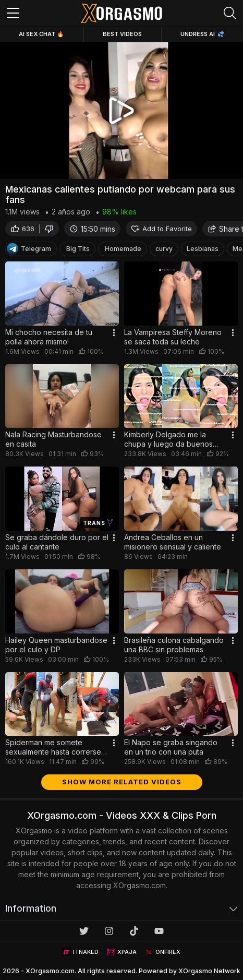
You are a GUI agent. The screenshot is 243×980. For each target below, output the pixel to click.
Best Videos (122, 34)
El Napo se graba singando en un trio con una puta (171, 747)
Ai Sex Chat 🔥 (41, 34)
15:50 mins (92, 229)
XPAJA (122, 952)
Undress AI (202, 34)
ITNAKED (81, 952)
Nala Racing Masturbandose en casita (53, 439)
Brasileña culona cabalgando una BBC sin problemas (174, 645)
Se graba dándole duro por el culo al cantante (57, 542)
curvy (164, 249)
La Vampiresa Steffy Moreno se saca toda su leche (173, 337)
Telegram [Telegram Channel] (29, 249)
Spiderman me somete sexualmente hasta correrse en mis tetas (53, 747)
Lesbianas (203, 249)
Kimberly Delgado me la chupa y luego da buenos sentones (168, 439)
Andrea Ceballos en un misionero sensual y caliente (173, 542)
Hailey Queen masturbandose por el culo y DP (56, 645)
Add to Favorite (161, 229)
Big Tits (78, 249)
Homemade (123, 249)
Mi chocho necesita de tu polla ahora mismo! (49, 337)
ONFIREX (163, 952)
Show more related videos (122, 782)
